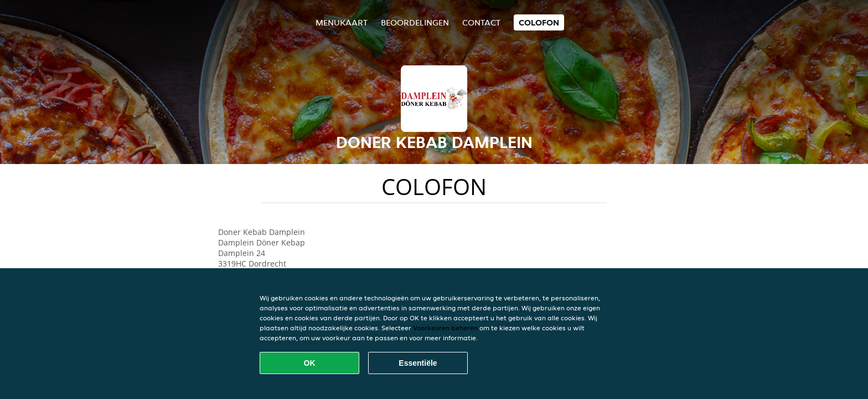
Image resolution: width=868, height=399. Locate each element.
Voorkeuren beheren (445, 328)
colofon (539, 22)
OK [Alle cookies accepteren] (310, 363)
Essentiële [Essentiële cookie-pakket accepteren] (418, 363)
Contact (481, 22)
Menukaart (342, 22)
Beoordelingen (415, 22)
